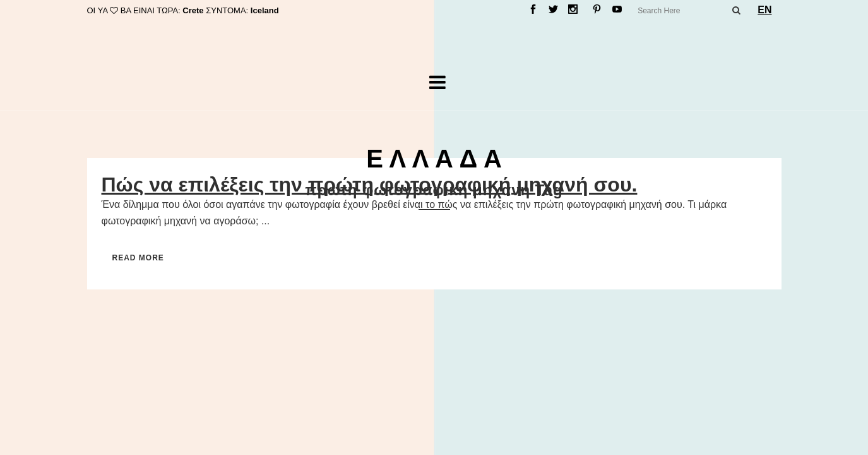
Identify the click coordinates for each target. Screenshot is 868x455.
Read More (138, 258)
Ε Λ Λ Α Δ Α (434, 159)
